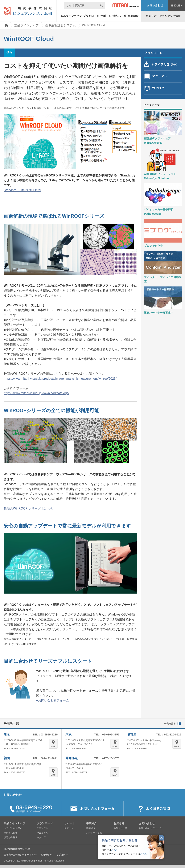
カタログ (41, 837)
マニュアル (42, 833)
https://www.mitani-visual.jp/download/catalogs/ (37, 393)
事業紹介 (91, 828)
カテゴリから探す (13, 828)
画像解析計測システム (60, 25)
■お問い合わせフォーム (53, 700)
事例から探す (11, 833)
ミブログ (61, 855)
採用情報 (45, 855)
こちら (115, 850)
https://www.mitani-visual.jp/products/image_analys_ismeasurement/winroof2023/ (60, 379)
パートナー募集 (94, 833)
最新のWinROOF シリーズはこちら (28, 508)
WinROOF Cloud (93, 25)
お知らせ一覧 (121, 828)
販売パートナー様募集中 (159, 313)
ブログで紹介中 (153, 246)
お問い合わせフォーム (150, 828)
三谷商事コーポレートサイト (19, 855)
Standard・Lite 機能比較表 (22, 190)
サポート (69, 828)
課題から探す (11, 837)
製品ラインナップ (27, 25)
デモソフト (42, 828)
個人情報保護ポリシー (15, 849)
